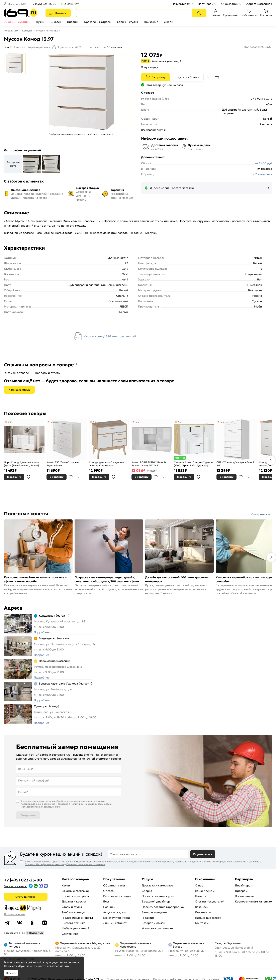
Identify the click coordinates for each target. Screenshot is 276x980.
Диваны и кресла (74, 901)
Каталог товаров (75, 879)
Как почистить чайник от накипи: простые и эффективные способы (35, 579)
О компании (230, 4)
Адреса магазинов (259, 4)
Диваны (72, 22)
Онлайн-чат (71, 4)
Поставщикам (245, 896)
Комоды (27, 31)
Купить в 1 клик (188, 77)
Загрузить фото (13, 164)
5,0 (10, 422)
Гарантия (148, 918)
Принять (11, 973)
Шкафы (56, 22)
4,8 (95, 422)
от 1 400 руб (264, 163)
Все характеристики (154, 130)
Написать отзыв (19, 390)
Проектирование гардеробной (163, 907)
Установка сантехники (157, 928)
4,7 (265, 422)
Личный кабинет (115, 923)
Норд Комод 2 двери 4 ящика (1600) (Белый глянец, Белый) (22, 464)
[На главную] (21, 13)
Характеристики (39, 47)
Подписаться (203, 854)
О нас (199, 885)
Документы (203, 912)
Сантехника (70, 934)
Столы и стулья (127, 22)
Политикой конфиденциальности (90, 804)
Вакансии (202, 907)
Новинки (109, 907)
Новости (201, 896)
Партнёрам (206, 4)
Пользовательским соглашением (40, 807)
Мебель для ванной (75, 928)
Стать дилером (26, 897)
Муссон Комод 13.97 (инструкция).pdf (110, 336)
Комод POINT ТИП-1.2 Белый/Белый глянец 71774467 (149, 464)
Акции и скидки (19, 22)
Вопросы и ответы (48, 373)
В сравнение (35, 477)
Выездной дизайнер (156, 901)
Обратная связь (114, 885)
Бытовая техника (74, 923)
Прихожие (151, 22)
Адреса (13, 608)
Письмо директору (208, 918)
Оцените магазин (14, 914)
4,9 (180, 422)
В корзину (159, 77)
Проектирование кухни (158, 896)
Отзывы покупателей (210, 901)
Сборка (147, 891)
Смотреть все (261, 514)
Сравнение (231, 13)
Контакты (202, 923)
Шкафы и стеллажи (75, 891)
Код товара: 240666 (258, 47)
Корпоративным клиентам (253, 901)
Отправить (28, 815)
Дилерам (241, 891)
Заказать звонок (15, 886)
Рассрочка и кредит (117, 896)
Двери (169, 22)
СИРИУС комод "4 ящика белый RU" (235, 464)
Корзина (266, 13)
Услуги (147, 879)
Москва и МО (17, 4)
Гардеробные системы (77, 918)
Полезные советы (26, 514)
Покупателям (181, 4)
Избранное (249, 13)
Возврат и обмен (153, 923)
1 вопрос (20, 47)
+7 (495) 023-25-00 (44, 4)
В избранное (28, 477)
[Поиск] (199, 13)
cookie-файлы (36, 962)
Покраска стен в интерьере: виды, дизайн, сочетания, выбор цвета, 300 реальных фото (107, 579)
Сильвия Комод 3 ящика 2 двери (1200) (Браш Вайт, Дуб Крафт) (193, 464)
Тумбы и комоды (73, 912)
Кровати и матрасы (98, 22)
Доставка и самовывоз (157, 885)
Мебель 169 (11, 31)
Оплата (108, 891)
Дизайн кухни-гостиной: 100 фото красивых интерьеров (177, 579)
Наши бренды (205, 891)
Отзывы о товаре (17, 373)
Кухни (40, 22)
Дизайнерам (244, 885)
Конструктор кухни (117, 918)
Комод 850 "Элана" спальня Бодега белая (63, 464)
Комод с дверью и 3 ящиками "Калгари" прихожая (107, 464)
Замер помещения (155, 912)
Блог (106, 901)
